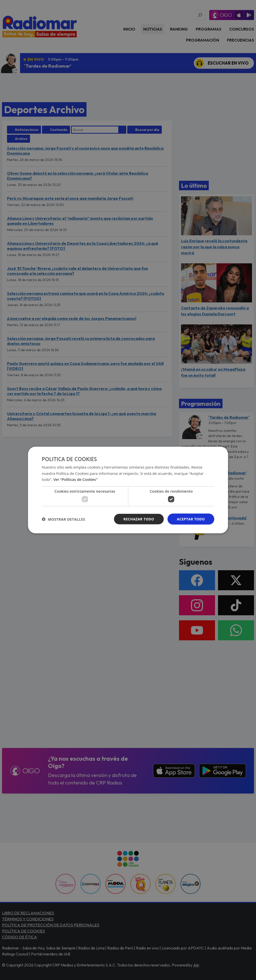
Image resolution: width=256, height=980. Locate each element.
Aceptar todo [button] (191, 519)
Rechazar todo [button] (139, 519)
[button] (63, 519)
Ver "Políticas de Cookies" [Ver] (75, 479)
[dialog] (128, 490)
